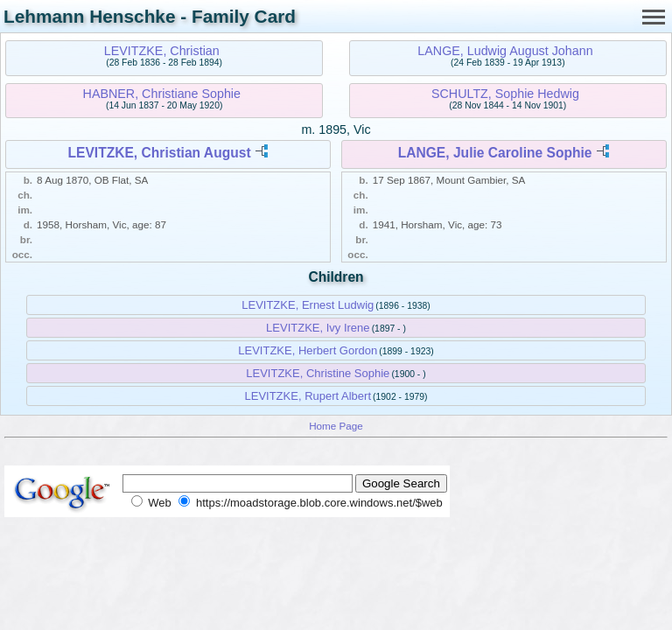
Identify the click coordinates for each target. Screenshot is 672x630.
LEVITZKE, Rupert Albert (308, 396)
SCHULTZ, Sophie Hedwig (505, 94)
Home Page (336, 426)
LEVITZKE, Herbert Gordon (308, 350)
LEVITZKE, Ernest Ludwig (308, 305)
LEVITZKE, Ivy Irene (318, 328)
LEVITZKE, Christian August (160, 153)
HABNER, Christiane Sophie (162, 94)
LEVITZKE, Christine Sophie (318, 373)
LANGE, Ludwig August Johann (505, 51)
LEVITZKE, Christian (162, 51)
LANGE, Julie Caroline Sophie (495, 153)
